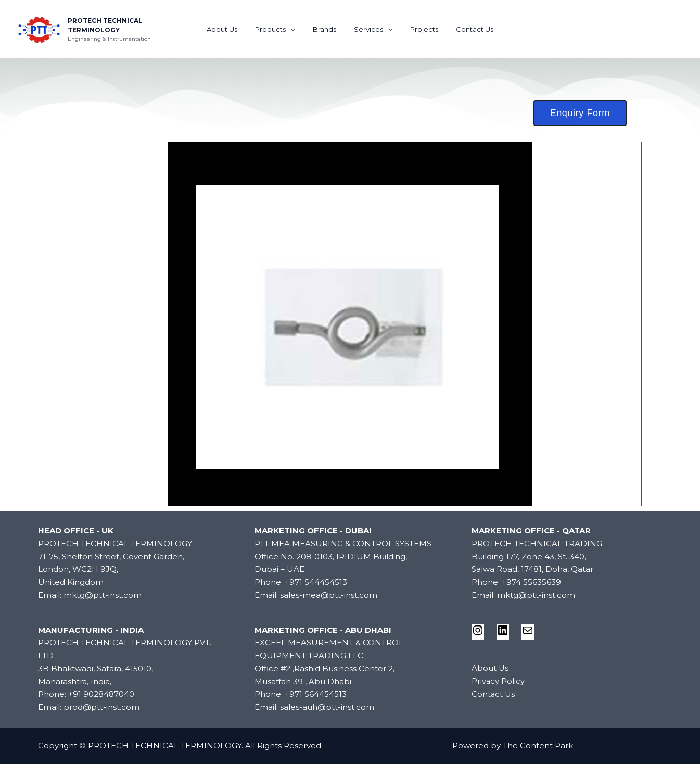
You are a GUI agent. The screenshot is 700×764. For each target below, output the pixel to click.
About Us (232, 29)
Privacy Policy (498, 681)
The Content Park (538, 746)
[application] (297, 29)
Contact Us (464, 29)
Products (281, 29)
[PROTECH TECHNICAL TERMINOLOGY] (39, 28)
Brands (327, 29)
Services (371, 29)
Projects (418, 29)
